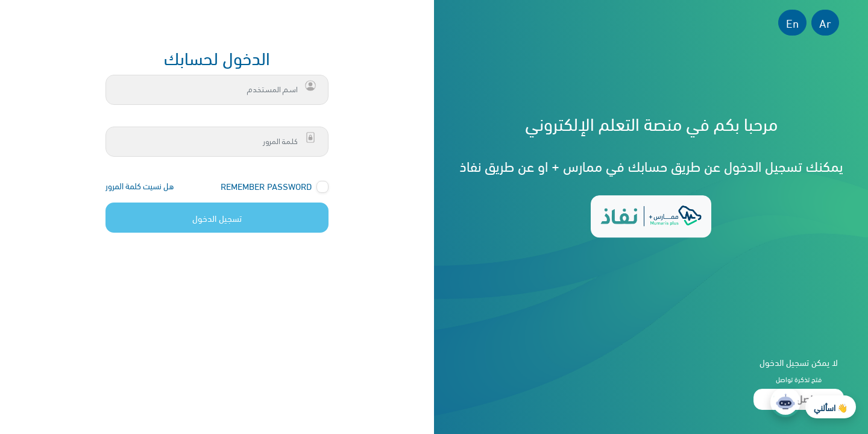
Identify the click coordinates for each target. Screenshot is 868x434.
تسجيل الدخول (217, 218)
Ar (825, 22)
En (792, 22)
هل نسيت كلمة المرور (140, 185)
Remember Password (266, 186)
